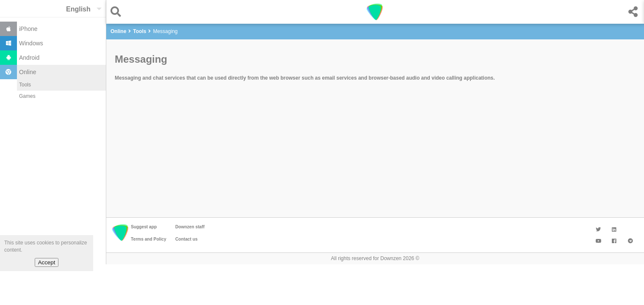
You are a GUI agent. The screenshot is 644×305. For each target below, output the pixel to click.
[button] (118, 12)
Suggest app (144, 227)
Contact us (187, 239)
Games (27, 96)
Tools (25, 85)
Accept (47, 262)
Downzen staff (190, 227)
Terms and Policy (149, 239)
